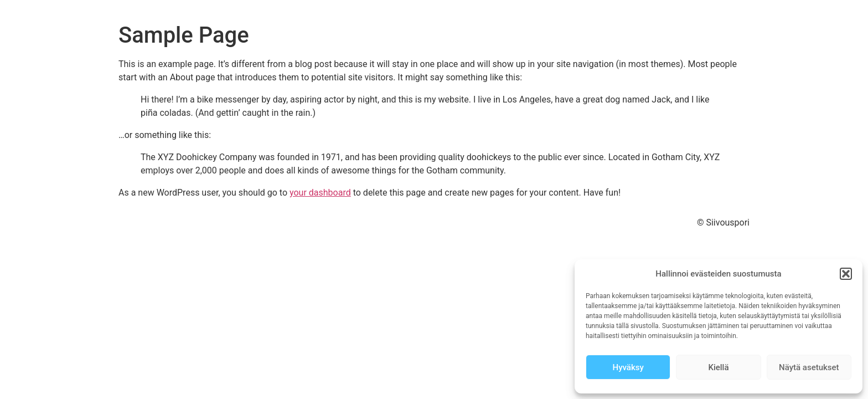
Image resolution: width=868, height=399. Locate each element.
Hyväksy (628, 367)
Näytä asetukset (809, 367)
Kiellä (718, 367)
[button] (846, 274)
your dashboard (320, 193)
